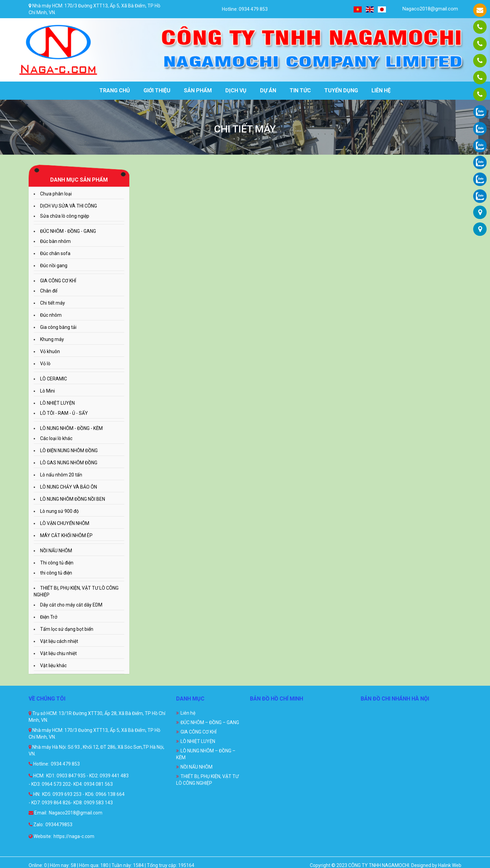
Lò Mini (47, 391)
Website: (40, 836)
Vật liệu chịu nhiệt (58, 653)
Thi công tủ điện (57, 563)
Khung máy (52, 339)
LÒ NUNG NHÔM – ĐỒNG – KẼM (206, 754)
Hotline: (39, 764)
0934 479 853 (65, 764)
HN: (35, 794)
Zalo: (36, 825)
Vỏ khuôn (50, 351)
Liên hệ (381, 90)
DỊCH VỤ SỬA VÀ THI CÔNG (69, 206)
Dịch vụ (236, 90)
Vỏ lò (45, 364)
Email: (38, 813)
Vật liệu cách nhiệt (59, 641)
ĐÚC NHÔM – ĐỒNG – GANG (210, 722)
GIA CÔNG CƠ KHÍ (58, 281)
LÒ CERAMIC (54, 379)
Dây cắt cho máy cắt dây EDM (71, 605)
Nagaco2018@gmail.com (426, 9)
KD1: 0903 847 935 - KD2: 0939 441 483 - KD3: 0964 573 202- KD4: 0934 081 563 (79, 780)
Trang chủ (115, 90)
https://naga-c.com (74, 836)
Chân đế (49, 291)
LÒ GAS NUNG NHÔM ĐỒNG (69, 463)
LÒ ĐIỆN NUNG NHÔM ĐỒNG (69, 451)
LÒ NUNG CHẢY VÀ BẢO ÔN (69, 487)
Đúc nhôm (51, 315)
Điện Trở (49, 617)
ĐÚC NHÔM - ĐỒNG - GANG (68, 231)
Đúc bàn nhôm (55, 241)
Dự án (268, 90)
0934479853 (59, 825)
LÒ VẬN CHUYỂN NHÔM (65, 523)
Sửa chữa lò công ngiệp (65, 216)
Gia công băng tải (58, 327)
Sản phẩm (198, 90)
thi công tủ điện (56, 573)
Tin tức (300, 90)
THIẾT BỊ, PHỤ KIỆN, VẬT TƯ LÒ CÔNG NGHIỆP (207, 780)
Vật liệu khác (53, 665)
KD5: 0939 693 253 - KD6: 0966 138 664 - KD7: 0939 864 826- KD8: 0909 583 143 (77, 798)
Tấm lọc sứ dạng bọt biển (67, 629)
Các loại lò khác (56, 438)
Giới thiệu (157, 90)
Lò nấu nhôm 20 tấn (61, 475)
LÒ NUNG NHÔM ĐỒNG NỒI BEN (73, 499)
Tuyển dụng (341, 90)
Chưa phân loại (56, 194)
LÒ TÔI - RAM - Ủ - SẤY (64, 413)
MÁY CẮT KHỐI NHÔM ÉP (66, 535)
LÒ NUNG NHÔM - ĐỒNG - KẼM (71, 428)
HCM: (37, 776)
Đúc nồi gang (54, 266)
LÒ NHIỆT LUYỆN (57, 403)
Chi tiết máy (53, 303)
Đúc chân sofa (55, 253)
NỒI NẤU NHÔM (56, 551)
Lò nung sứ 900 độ (59, 511)
